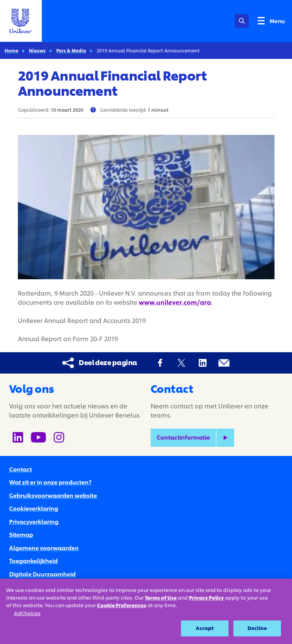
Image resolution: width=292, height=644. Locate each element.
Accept (205, 628)
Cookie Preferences (122, 605)
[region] (146, 611)
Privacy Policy (206, 598)
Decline (257, 628)
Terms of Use (161, 598)
